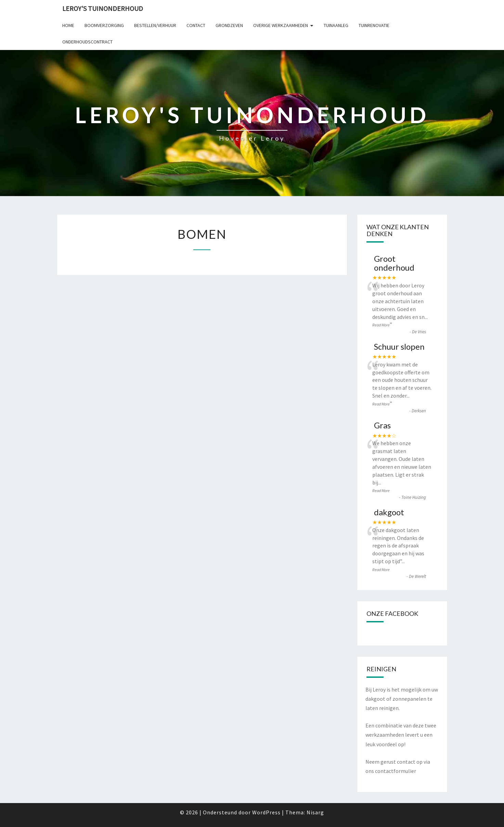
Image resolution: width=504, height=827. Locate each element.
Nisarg (315, 812)
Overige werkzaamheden (281, 25)
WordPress (266, 812)
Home (68, 25)
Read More (381, 325)
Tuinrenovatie (374, 25)
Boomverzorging (104, 25)
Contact (196, 25)
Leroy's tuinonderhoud (103, 8)
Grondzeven (229, 25)
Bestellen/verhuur (155, 25)
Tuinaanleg (336, 25)
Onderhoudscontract (87, 42)
